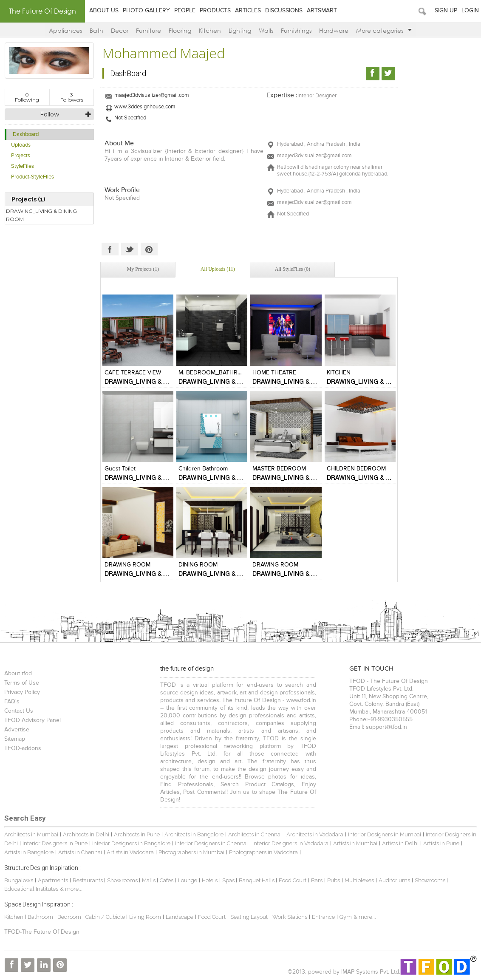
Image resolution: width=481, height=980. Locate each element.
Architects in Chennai (255, 834)
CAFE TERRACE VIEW (133, 373)
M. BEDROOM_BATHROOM (215, 373)
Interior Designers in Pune (55, 843)
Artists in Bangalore (29, 852)
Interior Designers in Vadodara (290, 843)
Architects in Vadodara (315, 834)
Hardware (334, 30)
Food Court (293, 880)
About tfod (18, 674)
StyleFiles (23, 166)
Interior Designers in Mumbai (385, 834)
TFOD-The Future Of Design (42, 932)
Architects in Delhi (86, 834)
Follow (50, 114)
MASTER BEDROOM (279, 469)
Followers (72, 97)
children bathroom (203, 469)
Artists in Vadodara (130, 852)
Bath (96, 30)
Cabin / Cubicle (106, 917)
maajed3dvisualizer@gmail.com (152, 95)
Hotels (210, 880)
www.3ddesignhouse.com (145, 107)
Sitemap (15, 739)
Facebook (110, 249)
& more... (71, 889)
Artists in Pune (441, 843)
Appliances (65, 30)
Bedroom (70, 917)
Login (470, 11)
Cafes (167, 880)
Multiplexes (359, 880)
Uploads (21, 145)
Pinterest (149, 249)
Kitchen (210, 30)
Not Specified (130, 118)
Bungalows (19, 880)
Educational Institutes (31, 889)
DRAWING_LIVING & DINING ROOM (41, 215)
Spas (229, 880)
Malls (149, 880)
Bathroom (41, 917)
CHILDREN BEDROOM (356, 469)
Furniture (149, 30)
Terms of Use (22, 683)
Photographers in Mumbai (191, 852)
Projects (21, 156)
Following (27, 97)
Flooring (180, 30)
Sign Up (446, 11)
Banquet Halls (257, 880)
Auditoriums (394, 880)
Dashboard (26, 135)
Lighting (240, 30)
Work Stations (290, 917)
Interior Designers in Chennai (211, 843)
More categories (384, 30)
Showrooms (123, 880)
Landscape (180, 917)
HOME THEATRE (274, 373)
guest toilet (120, 469)
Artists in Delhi (400, 843)
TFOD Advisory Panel (33, 720)
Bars (317, 880)
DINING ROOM (198, 565)
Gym (346, 917)
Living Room (145, 917)
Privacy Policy (22, 692)
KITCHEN (339, 373)
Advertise (17, 730)
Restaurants (88, 880)
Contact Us (19, 711)
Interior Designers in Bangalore (131, 843)
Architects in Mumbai (31, 834)
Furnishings (296, 30)
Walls (266, 30)
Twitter (130, 249)
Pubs (334, 880)
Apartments (53, 880)
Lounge (188, 880)
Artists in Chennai (80, 852)
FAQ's (12, 702)
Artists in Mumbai (355, 843)
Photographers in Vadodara (263, 852)
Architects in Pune (137, 834)
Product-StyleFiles (33, 177)
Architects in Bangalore (194, 834)
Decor (120, 30)
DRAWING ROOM (127, 565)
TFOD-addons (23, 748)
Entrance (323, 917)
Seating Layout (249, 917)
